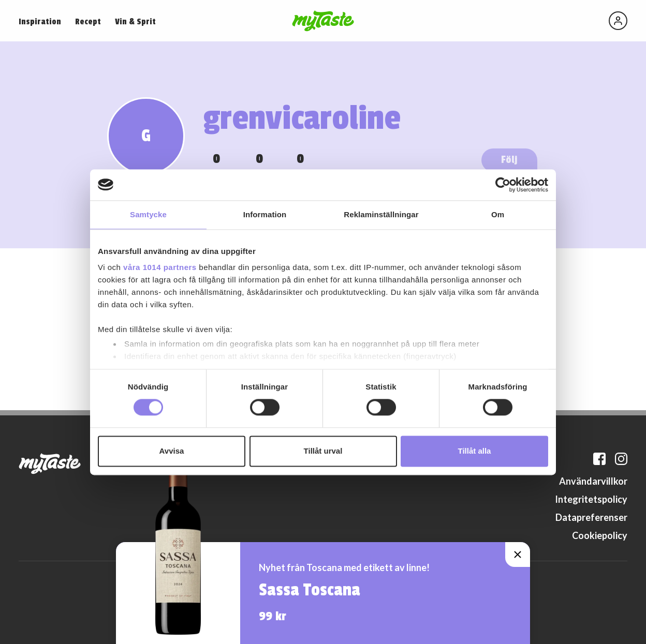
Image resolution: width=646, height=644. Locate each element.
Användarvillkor (593, 481)
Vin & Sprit (135, 22)
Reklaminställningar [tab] (381, 214)
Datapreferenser (591, 517)
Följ (509, 160)
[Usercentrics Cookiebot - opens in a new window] (503, 185)
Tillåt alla (475, 451)
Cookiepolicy (600, 535)
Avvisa (172, 451)
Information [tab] (265, 214)
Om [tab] (498, 214)
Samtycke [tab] (148, 214)
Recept (88, 22)
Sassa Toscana (310, 590)
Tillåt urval (323, 451)
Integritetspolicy (591, 499)
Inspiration (40, 22)
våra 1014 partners (160, 267)
